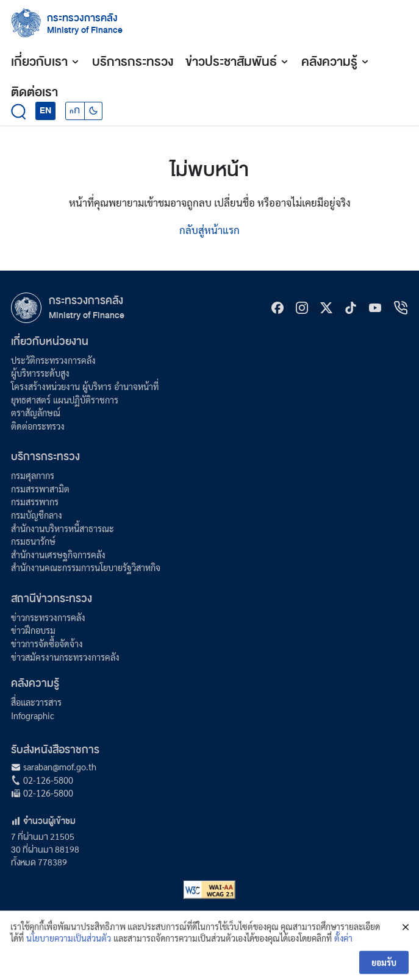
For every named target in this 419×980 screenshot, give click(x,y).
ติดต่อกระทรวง (38, 426)
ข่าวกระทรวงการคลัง (48, 617)
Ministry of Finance (87, 315)
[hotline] (401, 308)
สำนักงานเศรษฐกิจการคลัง (58, 555)
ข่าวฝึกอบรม (33, 630)
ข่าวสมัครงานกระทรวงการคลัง (65, 657)
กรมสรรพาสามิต (40, 489)
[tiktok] (351, 308)
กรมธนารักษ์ (33, 541)
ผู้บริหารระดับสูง (40, 373)
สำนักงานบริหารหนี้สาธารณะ (63, 528)
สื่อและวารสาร (36, 702)
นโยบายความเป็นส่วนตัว (69, 947)
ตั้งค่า (343, 947)
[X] (326, 308)
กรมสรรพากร (35, 502)
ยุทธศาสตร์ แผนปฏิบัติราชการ (65, 400)
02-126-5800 (48, 780)
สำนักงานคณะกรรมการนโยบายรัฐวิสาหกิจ (86, 567)
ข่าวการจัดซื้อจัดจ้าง (47, 644)
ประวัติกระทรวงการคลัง (53, 360)
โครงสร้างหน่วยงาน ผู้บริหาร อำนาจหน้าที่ (85, 386)
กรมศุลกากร (33, 475)
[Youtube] (375, 308)
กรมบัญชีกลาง (37, 515)
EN (45, 110)
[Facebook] (278, 308)
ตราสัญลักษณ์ (36, 413)
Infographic (33, 715)
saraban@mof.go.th (60, 767)
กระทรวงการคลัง (82, 18)
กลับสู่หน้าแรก (210, 230)
